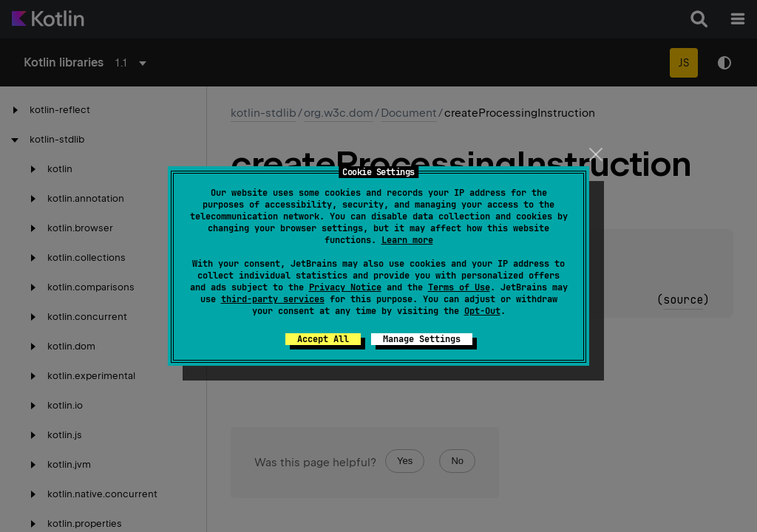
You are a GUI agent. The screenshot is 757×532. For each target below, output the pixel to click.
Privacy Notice (345, 287)
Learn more (407, 240)
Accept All (323, 339)
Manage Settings (422, 339)
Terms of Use (459, 287)
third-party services (273, 299)
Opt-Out (482, 311)
